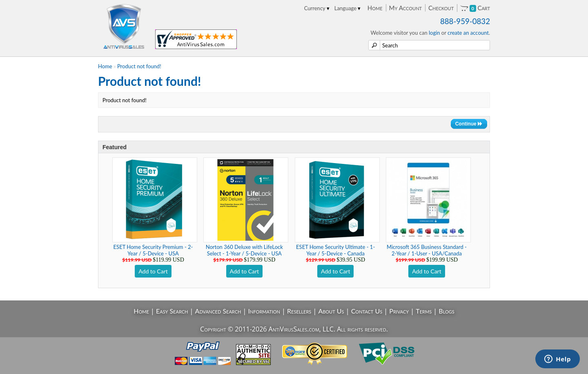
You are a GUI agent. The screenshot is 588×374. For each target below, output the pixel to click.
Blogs (446, 311)
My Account (405, 8)
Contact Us (367, 311)
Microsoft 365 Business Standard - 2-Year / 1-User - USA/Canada (427, 250)
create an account (468, 33)
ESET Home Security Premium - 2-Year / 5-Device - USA (153, 250)
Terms (424, 311)
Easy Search (172, 311)
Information (264, 311)
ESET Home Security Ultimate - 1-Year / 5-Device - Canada (335, 250)
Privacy (399, 311)
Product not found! (139, 66)
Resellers (299, 311)
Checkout (441, 8)
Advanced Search (218, 311)
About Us (331, 311)
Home (375, 8)
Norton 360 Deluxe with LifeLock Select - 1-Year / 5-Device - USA (244, 250)
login (434, 33)
